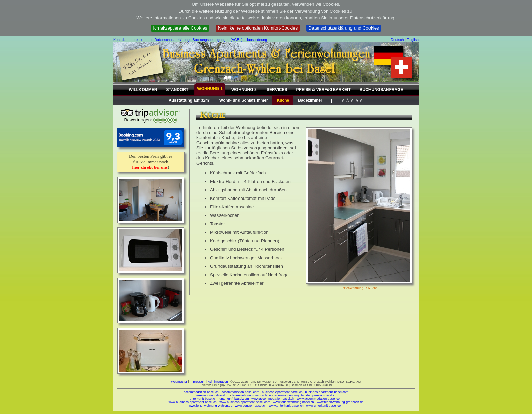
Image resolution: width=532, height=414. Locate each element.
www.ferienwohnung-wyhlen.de (211, 406)
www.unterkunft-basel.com (325, 406)
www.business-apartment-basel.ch (193, 402)
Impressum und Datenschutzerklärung (159, 40)
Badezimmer (310, 100)
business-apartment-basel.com (327, 392)
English (413, 40)
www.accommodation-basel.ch (273, 399)
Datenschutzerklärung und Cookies (344, 28)
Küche (283, 100)
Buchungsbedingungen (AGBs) (218, 40)
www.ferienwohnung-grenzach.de (340, 402)
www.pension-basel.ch (251, 406)
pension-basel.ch (325, 395)
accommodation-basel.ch (201, 392)
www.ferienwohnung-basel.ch (293, 402)
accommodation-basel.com (240, 392)
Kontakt (119, 40)
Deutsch (397, 40)
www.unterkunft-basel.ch (286, 406)
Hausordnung (256, 40)
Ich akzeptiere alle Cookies (180, 28)
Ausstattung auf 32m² (189, 100)
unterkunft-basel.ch (203, 399)
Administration (218, 382)
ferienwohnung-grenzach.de (251, 395)
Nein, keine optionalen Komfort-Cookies (258, 28)
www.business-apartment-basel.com (245, 402)
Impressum (197, 382)
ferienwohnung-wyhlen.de (292, 395)
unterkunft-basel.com (234, 399)
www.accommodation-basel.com (320, 399)
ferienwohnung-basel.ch (213, 395)
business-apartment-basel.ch (282, 392)
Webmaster (179, 382)
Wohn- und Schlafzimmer (244, 100)
